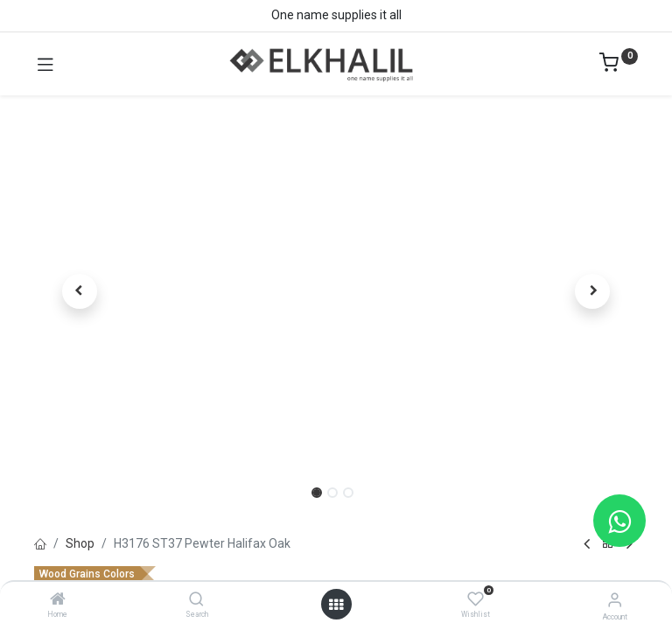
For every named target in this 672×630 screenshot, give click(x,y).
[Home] (58, 600)
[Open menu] (336, 605)
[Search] (196, 600)
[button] (80, 291)
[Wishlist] (476, 599)
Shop (80, 543)
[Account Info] (615, 600)
